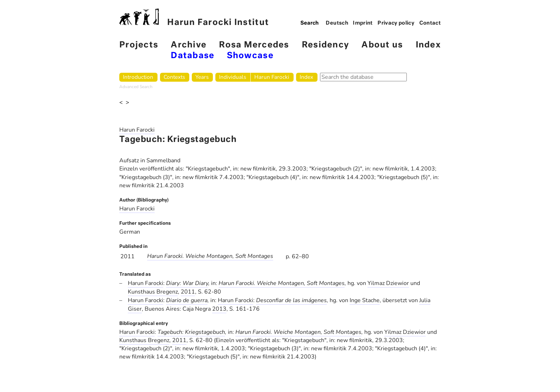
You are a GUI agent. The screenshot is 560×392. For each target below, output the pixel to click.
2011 (188, 292)
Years (202, 77)
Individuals (232, 77)
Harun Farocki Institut (194, 18)
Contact (430, 23)
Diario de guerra (187, 300)
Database (192, 56)
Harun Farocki (272, 77)
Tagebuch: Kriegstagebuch (191, 332)
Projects (139, 45)
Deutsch (337, 23)
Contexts (174, 77)
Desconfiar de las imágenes (291, 300)
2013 (219, 309)
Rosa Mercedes (254, 45)
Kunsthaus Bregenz (153, 292)
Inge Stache (365, 300)
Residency (325, 45)
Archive (189, 45)
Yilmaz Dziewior (388, 283)
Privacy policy (396, 23)
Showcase (250, 56)
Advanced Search (136, 87)
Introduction (138, 77)
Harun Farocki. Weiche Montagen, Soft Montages (210, 256)
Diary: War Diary (187, 283)
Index (428, 45)
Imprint (363, 23)
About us (382, 45)
